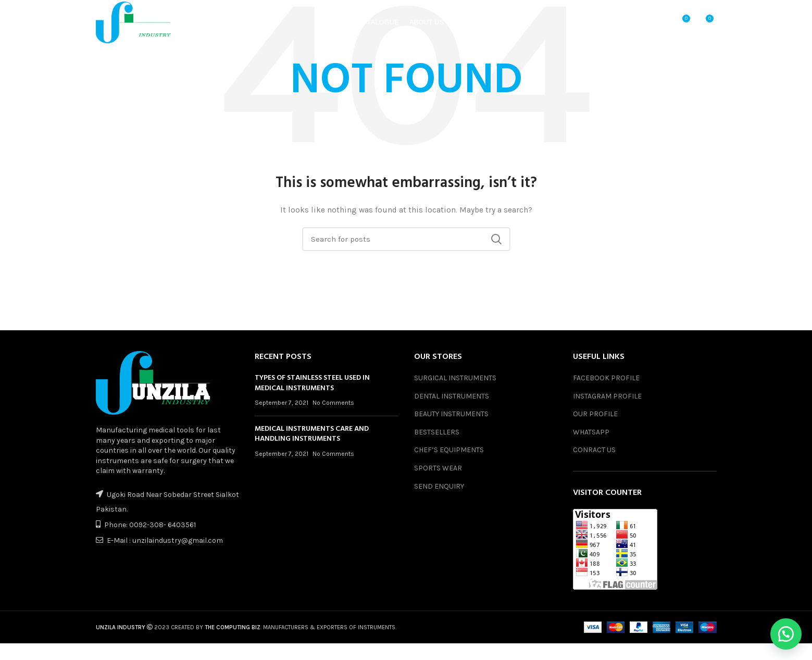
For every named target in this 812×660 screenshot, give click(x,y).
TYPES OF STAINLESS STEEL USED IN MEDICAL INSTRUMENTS (312, 383)
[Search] (406, 239)
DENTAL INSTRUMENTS (452, 396)
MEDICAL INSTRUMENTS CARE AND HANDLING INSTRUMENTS (312, 434)
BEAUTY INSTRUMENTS (451, 414)
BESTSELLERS (437, 432)
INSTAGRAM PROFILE (607, 396)
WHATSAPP (591, 432)
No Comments (333, 403)
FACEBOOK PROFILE (606, 378)
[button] (786, 634)
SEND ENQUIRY (439, 486)
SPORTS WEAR (438, 468)
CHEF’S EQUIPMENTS (449, 450)
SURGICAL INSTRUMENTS (455, 378)
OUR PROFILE (595, 414)
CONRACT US (594, 450)
